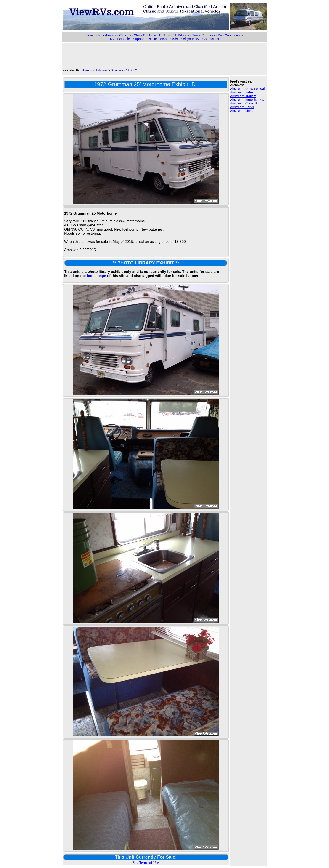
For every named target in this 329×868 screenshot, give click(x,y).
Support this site (145, 39)
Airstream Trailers (243, 96)
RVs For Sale (120, 39)
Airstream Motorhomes (247, 100)
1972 (129, 70)
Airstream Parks (242, 107)
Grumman (117, 70)
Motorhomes (107, 35)
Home (90, 35)
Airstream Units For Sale (248, 89)
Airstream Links (242, 111)
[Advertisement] (164, 53)
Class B (125, 35)
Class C (140, 35)
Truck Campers (204, 35)
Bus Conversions (231, 35)
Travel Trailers (159, 35)
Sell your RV (190, 39)
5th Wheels (181, 35)
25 (137, 70)
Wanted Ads (169, 39)
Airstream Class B (243, 103)
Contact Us (211, 39)
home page (96, 276)
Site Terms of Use (146, 863)
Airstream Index (242, 92)
